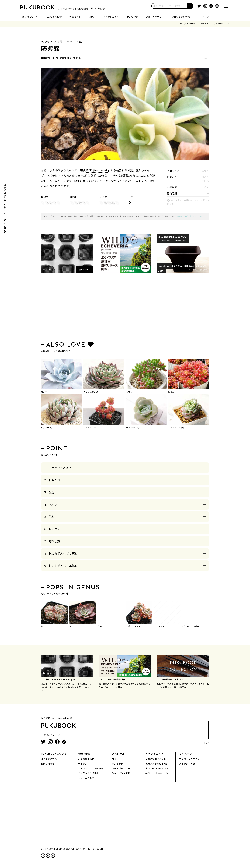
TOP (206, 733)
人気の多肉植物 (54, 17)
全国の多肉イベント (156, 759)
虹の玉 (171, 391)
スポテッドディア (134, 626)
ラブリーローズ (133, 427)
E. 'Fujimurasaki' (97, 170)
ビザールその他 (86, 778)
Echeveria (204, 24)
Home (181, 24)
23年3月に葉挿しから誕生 (94, 175)
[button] (190, 6)
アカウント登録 (187, 763)
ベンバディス (47, 427)
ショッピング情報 (181, 17)
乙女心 (129, 391)
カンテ (44, 391)
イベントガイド (111, 17)
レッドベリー (90, 427)
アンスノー (159, 626)
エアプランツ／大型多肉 (91, 768)
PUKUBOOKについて (54, 753)
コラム (92, 17)
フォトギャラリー (155, 17)
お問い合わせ (48, 763)
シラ (43, 626)
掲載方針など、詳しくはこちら (190, 216)
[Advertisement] (125, 308)
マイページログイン (189, 759)
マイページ (203, 17)
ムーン (101, 626)
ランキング (132, 17)
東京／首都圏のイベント (158, 763)
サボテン (83, 763)
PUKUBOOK (37, 8)
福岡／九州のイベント (157, 773)
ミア (71, 626)
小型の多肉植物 (86, 759)
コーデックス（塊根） (90, 773)
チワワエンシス (91, 391)
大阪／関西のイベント (157, 768)
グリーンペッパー (191, 626)
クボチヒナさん (56, 175)
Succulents (192, 24)
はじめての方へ (30, 17)
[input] (169, 6)
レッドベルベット (177, 427)
